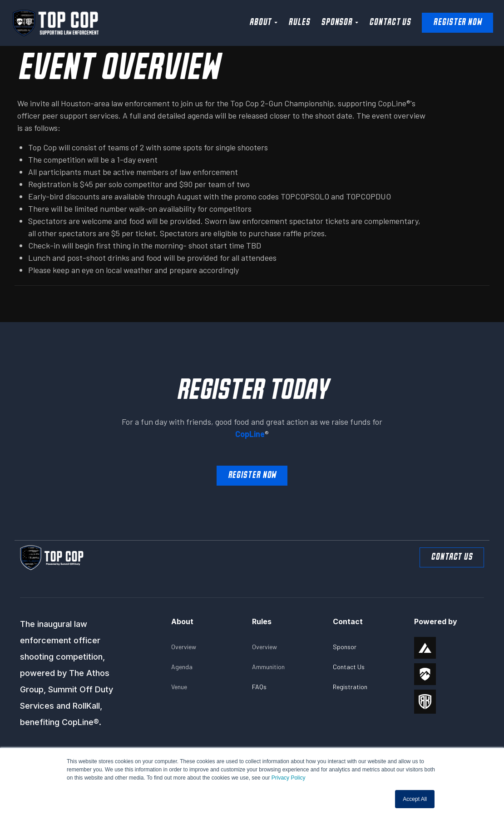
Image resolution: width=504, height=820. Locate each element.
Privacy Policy (289, 778)
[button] (264, 23)
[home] (43, 23)
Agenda (182, 667)
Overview (184, 647)
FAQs (259, 687)
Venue (179, 687)
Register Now (252, 475)
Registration (350, 687)
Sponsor (345, 647)
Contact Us (390, 22)
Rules (299, 22)
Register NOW (457, 22)
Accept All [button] (415, 799)
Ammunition (268, 667)
